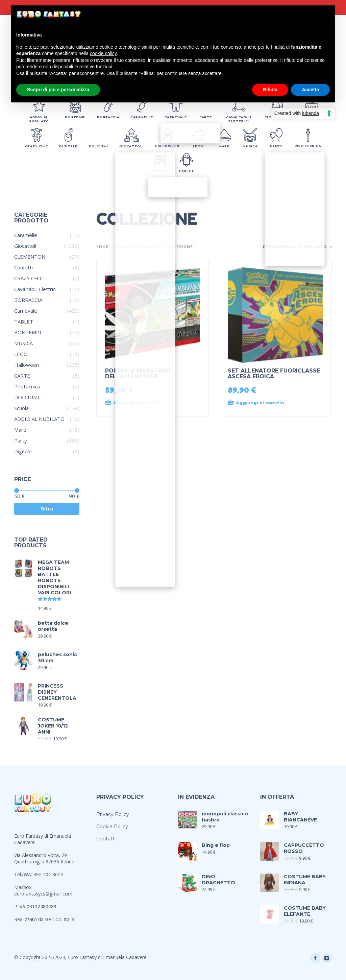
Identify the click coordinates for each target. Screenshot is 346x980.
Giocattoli (25, 246)
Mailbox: (23, 887)
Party (21, 440)
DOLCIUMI (27, 397)
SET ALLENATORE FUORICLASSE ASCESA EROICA (274, 374)
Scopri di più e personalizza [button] (58, 90)
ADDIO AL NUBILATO (39, 419)
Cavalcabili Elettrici (35, 289)
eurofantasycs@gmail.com (43, 894)
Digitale (23, 451)
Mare (20, 430)
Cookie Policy (112, 827)
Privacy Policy (113, 814)
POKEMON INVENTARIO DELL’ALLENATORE (138, 374)
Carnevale (26, 311)
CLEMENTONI (31, 257)
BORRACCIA (28, 300)
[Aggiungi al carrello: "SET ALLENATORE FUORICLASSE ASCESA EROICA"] (263, 403)
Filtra (47, 509)
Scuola (21, 408)
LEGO (21, 354)
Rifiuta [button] (270, 90)
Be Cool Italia (60, 919)
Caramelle (26, 235)
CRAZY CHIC (29, 278)
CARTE (22, 376)
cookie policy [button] (103, 53)
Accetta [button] (310, 90)
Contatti (106, 839)
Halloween (27, 365)
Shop (102, 247)
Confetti (23, 267)
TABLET (24, 321)
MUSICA (23, 343)
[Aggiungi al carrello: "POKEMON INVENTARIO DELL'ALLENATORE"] (141, 403)
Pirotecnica (27, 386)
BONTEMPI (28, 332)
